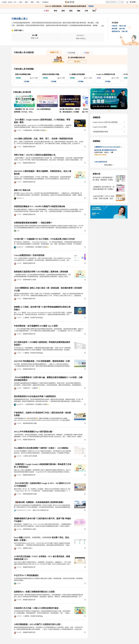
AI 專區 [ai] (46, 11)
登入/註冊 (133, 2)
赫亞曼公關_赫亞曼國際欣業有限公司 (106, 150)
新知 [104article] (94, 10)
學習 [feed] (55, 11)
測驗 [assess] (79, 11)
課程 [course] (63, 11)
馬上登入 (77, 62)
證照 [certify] (71, 11)
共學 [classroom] (86, 11)
